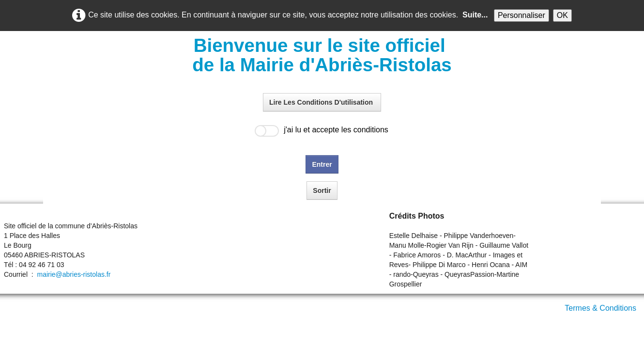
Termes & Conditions (600, 308)
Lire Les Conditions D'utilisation (322, 102)
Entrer (322, 164)
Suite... (475, 15)
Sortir (322, 190)
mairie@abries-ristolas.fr (74, 274)
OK (562, 15)
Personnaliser (521, 15)
